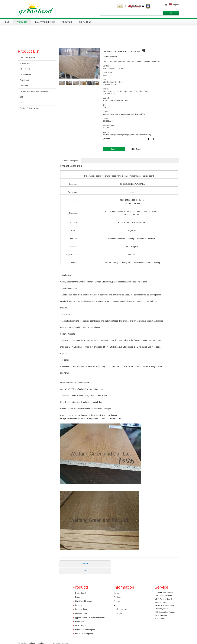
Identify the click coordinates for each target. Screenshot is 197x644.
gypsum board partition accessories (90, 617)
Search (171, 13)
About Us (67, 22)
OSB (22, 97)
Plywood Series (26, 63)
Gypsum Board (82, 613)
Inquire (114, 149)
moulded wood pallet (84, 634)
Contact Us (85, 22)
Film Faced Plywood (27, 58)
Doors (22, 103)
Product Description (70, 161)
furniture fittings (82, 609)
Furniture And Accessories (29, 108)
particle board (25, 75)
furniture (79, 605)
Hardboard (24, 86)
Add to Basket (136, 149)
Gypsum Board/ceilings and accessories (35, 91)
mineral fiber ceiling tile (85, 630)
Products (22, 22)
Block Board (24, 80)
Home (7, 22)
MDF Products (25, 69)
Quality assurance (45, 22)
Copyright (118, 613)
